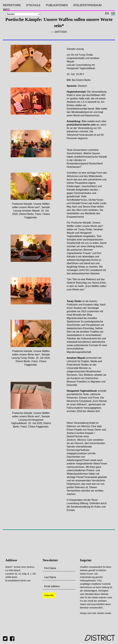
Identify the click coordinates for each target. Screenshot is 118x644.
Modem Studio (104, 613)
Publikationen (57, 5)
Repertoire (12, 5)
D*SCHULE (33, 5)
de (113, 13)
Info (6, 10)
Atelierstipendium (87, 5)
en (107, 13)
